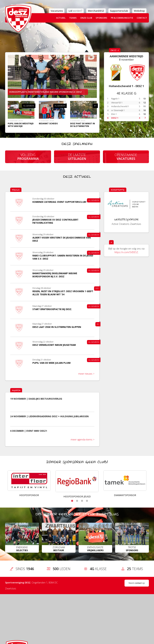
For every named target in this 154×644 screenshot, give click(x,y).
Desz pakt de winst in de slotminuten (83, 125)
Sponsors (101, 18)
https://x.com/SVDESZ (126, 252)
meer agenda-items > (83, 440)
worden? (75, 11)
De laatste (77, 157)
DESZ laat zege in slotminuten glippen (57, 327)
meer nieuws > (86, 374)
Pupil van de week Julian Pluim (51, 363)
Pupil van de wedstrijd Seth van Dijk (21, 125)
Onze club (86, 18)
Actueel (61, 18)
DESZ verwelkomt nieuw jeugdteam (54, 345)
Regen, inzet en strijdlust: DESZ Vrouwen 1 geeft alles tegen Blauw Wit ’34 (63, 293)
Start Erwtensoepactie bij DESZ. (52, 309)
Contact (142, 18)
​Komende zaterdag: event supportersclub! (59, 202)
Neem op (137, 583)
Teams (73, 18)
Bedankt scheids (48, 124)
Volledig (28, 157)
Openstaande (126, 157)
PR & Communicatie (122, 18)
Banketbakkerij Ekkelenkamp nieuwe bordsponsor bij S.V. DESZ (55, 275)
